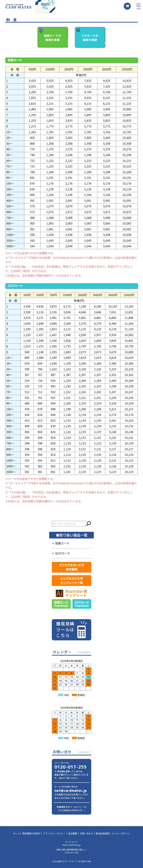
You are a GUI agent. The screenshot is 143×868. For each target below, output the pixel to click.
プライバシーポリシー (54, 833)
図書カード (62, 543)
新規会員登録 (103, 833)
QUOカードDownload (82, 604)
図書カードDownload (61, 604)
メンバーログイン (121, 833)
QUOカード (63, 553)
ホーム (16, 833)
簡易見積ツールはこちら (71, 630)
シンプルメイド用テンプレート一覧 (72, 580)
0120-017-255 (71, 767)
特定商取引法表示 (31, 833)
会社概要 (73, 833)
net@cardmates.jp (71, 790)
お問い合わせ (86, 833)
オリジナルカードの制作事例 (72, 567)
